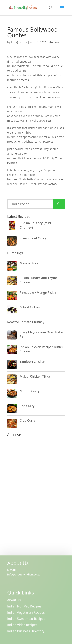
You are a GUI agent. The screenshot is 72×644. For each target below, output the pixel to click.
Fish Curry (27, 406)
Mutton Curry (30, 391)
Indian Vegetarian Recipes (26, 613)
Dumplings (15, 253)
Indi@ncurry (19, 42)
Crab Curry (28, 420)
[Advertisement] (36, 501)
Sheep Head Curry (33, 238)
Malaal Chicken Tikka (35, 376)
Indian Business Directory (26, 632)
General (54, 42)
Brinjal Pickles (30, 307)
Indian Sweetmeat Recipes (26, 619)
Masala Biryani (30, 263)
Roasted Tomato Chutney (26, 322)
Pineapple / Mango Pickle (38, 293)
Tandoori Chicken (32, 362)
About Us (14, 601)
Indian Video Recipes (22, 625)
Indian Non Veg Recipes (24, 607)
